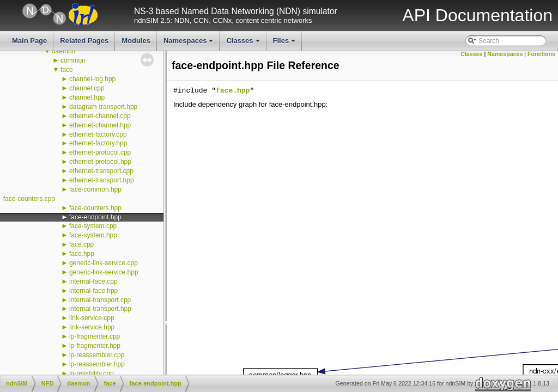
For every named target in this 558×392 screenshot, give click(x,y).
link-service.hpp (92, 327)
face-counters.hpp (95, 208)
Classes (244, 44)
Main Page (29, 41)
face (67, 70)
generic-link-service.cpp (104, 263)
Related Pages (84, 41)
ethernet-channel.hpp (100, 125)
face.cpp (81, 244)
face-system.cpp (93, 226)
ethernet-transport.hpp (102, 180)
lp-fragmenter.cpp (95, 336)
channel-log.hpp (92, 79)
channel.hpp (87, 97)
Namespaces (189, 44)
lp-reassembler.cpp (97, 355)
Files (285, 44)
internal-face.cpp (93, 281)
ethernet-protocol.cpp (100, 152)
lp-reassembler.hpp (97, 364)
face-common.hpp (95, 189)
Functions (541, 54)
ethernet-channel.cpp (100, 116)
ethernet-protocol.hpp (100, 162)
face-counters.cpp (29, 199)
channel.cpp (87, 88)
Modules (136, 41)
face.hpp (82, 254)
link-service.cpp (92, 318)
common (73, 60)
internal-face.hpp (93, 291)
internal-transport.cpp (100, 300)
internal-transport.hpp (100, 309)
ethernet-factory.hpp (98, 143)
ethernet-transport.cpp (101, 171)
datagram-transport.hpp (103, 107)
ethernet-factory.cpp (98, 134)
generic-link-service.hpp (104, 272)
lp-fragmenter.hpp (95, 346)
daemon (63, 51)
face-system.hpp (93, 235)
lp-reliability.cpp (92, 373)
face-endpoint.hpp (95, 217)
